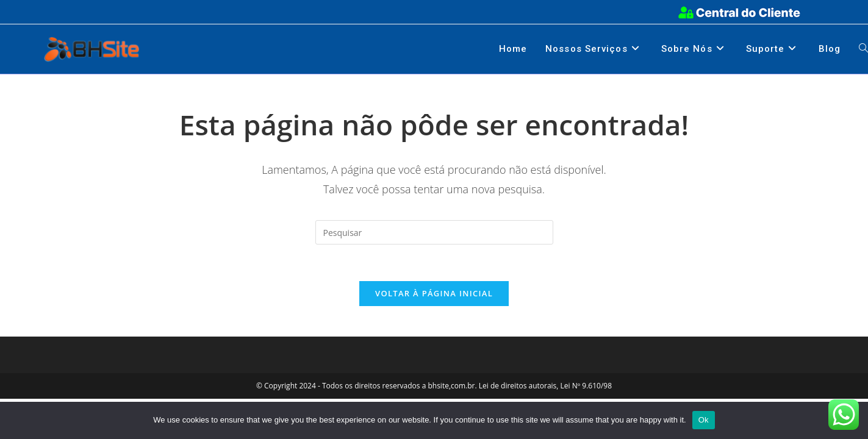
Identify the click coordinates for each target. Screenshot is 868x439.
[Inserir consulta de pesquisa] (434, 232)
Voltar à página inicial (434, 293)
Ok (704, 420)
